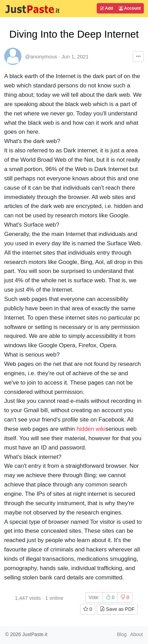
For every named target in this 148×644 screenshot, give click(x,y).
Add (106, 8)
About (136, 634)
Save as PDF (117, 609)
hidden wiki (91, 429)
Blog (122, 634)
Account (130, 8)
